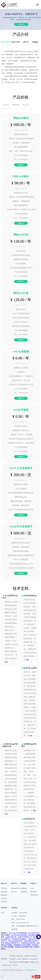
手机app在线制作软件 (15, 941)
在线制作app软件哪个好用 (24, 947)
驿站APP (25, 959)
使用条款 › (4, 892)
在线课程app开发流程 (28, 943)
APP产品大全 (14, 962)
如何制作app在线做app (19, 939)
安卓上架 (20, 956)
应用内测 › (24, 892)
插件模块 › (34, 892)
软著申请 (16, 105)
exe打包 (14, 965)
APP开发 (13, 956)
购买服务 (21, 515)
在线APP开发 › (16, 888)
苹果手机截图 (24, 962)
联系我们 (14, 908)
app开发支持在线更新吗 (19, 935)
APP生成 (34, 956)
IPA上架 (25, 105)
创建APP (21, 165)
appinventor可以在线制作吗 (18, 933)
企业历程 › (4, 902)
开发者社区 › (35, 895)
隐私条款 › (4, 895)
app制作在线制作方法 (25, 937)
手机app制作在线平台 (31, 941)
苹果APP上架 (34, 962)
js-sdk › (33, 888)
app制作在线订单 (11, 937)
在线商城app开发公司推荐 (22, 945)
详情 (6, 662)
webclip (19, 959)
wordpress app (6, 965)
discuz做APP (34, 959)
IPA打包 (6, 105)
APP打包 (27, 956)
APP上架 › (14, 892)
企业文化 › (4, 898)
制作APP (21, 24)
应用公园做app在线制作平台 (10, 943)
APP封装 (13, 959)
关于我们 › (4, 888)
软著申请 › (24, 888)
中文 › (3, 913)
